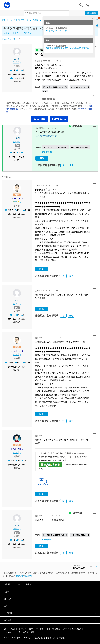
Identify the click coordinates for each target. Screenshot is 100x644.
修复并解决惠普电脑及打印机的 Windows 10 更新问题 (67, 48)
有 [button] (64, 165)
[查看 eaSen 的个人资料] (17, 59)
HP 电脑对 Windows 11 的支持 (58, 31)
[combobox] (47, 13)
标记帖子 (17, 82)
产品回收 (14, 629)
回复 (42, 158)
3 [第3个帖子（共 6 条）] (11, 319)
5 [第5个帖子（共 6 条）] (11, 464)
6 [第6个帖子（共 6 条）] (11, 157)
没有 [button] (71, 165)
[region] (50, 109)
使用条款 (19, 576)
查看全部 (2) (47, 152)
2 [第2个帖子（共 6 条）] (11, 214)
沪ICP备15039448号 (12, 632)
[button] (94, 126)
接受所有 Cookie (59, 119)
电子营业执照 (29, 632)
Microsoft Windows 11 (80, 87)
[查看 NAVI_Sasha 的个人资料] (17, 449)
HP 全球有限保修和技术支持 (57, 629)
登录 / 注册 (92, 13)
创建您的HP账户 (11, 33)
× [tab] (92, 19)
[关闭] (94, 95)
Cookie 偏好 (76, 629)
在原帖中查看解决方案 (46, 136)
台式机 (36, 20)
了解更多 (27, 33)
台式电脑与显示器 (21, 20)
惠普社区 (6, 20)
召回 (6, 629)
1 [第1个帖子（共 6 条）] (11, 74)
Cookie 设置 (39, 119)
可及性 (24, 629)
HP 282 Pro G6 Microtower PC (55, 87)
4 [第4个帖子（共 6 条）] (11, 366)
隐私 (31, 629)
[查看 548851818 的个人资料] (17, 198)
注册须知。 (29, 576)
